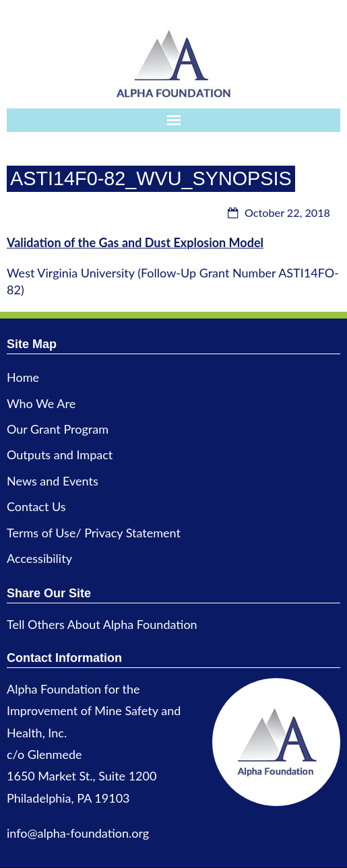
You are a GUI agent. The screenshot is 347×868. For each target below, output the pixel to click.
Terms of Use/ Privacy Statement (94, 533)
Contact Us (36, 506)
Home (23, 377)
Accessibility (39, 558)
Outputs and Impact (60, 455)
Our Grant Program (58, 429)
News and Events (53, 481)
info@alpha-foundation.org (78, 833)
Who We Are (41, 403)
